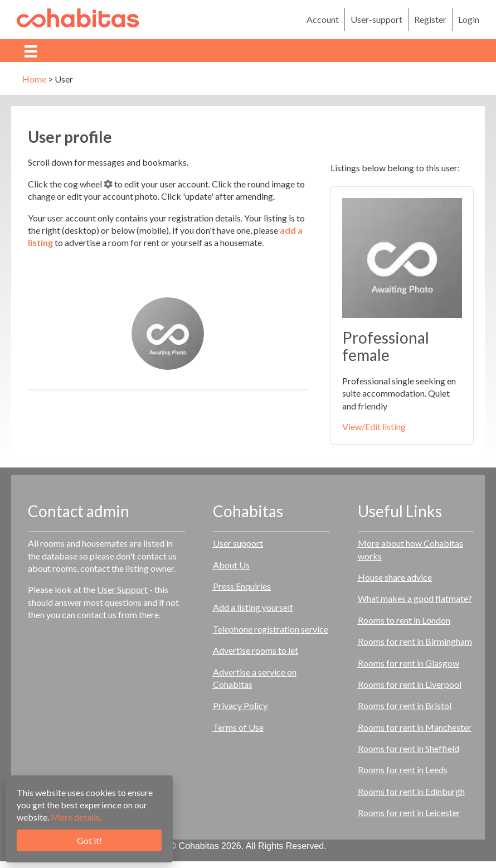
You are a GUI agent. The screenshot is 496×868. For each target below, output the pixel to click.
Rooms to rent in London (404, 620)
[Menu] (31, 50)
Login (469, 19)
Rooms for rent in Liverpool (410, 684)
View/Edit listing (374, 426)
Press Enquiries (242, 586)
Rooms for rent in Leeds (403, 770)
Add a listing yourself (253, 607)
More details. (76, 817)
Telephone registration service (271, 629)
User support (238, 543)
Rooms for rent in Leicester (409, 812)
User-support (376, 19)
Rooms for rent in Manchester (415, 727)
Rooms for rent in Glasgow (409, 663)
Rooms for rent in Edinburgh (411, 791)
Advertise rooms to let (256, 650)
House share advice (395, 577)
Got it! (89, 840)
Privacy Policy (240, 705)
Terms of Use (238, 727)
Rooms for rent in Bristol (405, 705)
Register (430, 19)
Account (323, 19)
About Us (231, 565)
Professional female (386, 346)
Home (34, 79)
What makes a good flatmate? (415, 598)
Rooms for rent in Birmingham (415, 641)
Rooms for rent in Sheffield (409, 748)
